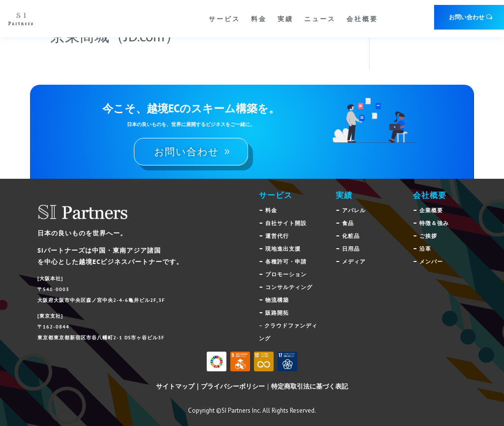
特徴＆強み (434, 223)
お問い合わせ (467, 17)
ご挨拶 (428, 236)
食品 (348, 223)
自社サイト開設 (286, 223)
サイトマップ (175, 386)
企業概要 (431, 210)
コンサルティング (289, 287)
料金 (259, 19)
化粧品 (351, 236)
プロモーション (286, 274)
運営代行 (277, 236)
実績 (285, 19)
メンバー (431, 262)
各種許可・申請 (286, 262)
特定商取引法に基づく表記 (310, 386)
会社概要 (362, 19)
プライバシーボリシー (233, 386)
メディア (354, 262)
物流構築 (277, 300)
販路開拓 (277, 313)
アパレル (354, 210)
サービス (224, 19)
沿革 (425, 249)
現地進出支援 (283, 249)
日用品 (351, 249)
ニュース (320, 19)
